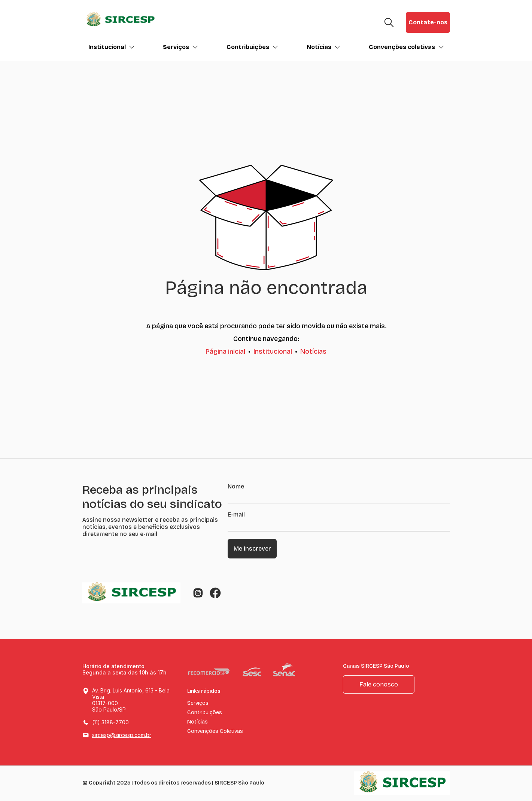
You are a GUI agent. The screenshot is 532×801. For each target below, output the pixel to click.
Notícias (323, 47)
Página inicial (225, 351)
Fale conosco (379, 684)
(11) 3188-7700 (110, 722)
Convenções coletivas (406, 47)
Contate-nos (428, 22)
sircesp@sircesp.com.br (122, 735)
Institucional (112, 47)
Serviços (180, 47)
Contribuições (252, 47)
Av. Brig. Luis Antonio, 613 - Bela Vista (131, 700)
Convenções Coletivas (215, 731)
